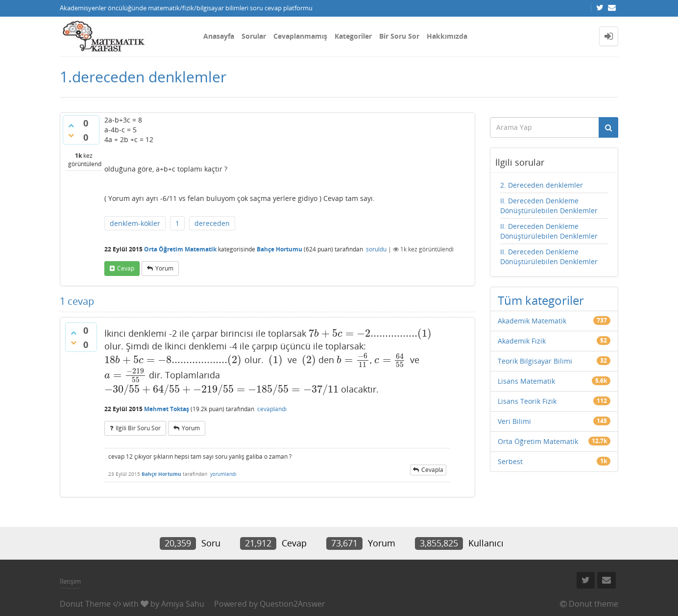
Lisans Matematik (526, 381)
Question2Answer (292, 604)
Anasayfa (219, 36)
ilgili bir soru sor (138, 428)
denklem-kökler (135, 223)
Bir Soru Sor (399, 36)
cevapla (432, 470)
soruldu (376, 249)
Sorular (254, 36)
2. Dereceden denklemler (542, 185)
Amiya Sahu (183, 604)
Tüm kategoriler (541, 300)
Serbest (510, 461)
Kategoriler (353, 36)
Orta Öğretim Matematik (180, 249)
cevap (126, 268)
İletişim (70, 581)
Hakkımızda (447, 36)
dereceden (212, 223)
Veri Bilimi (514, 421)
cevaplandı (272, 409)
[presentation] (370, 333)
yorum (164, 268)
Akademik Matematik (532, 321)
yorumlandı (223, 474)
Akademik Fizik (522, 341)
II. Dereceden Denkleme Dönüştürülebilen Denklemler (549, 206)
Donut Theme (85, 604)
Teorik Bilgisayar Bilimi (535, 361)
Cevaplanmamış (300, 36)
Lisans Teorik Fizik (527, 401)
